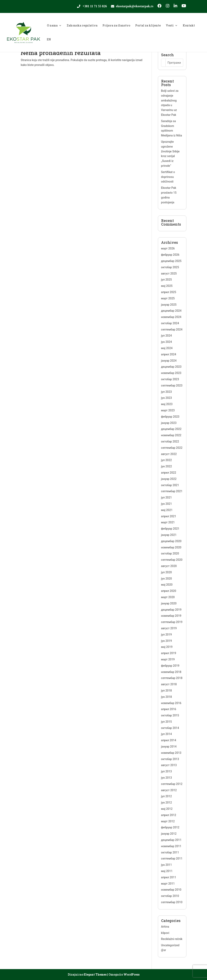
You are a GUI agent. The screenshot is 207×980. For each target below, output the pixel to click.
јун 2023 (167, 398)
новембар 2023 (171, 373)
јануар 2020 (169, 603)
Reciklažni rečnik (172, 939)
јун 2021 (167, 504)
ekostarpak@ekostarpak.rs (135, 6)
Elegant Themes (95, 974)
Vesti (170, 26)
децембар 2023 (171, 367)
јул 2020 (166, 572)
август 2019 (169, 628)
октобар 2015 (170, 715)
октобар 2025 (170, 267)
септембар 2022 (172, 448)
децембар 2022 (171, 429)
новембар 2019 (171, 616)
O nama (52, 26)
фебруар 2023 (170, 417)
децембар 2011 (171, 840)
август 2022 (169, 454)
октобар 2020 (170, 553)
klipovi (165, 933)
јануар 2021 (169, 535)
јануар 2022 (169, 479)
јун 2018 (167, 697)
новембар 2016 (171, 703)
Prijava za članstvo (116, 26)
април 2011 (169, 877)
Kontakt (189, 26)
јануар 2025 (169, 305)
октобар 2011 (170, 852)
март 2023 (168, 410)
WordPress (131, 974)
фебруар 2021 (170, 529)
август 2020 (169, 566)
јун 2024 (167, 342)
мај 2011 (167, 871)
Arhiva (165, 927)
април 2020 (169, 591)
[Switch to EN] (49, 45)
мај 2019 (167, 647)
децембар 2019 (171, 610)
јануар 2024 (169, 361)
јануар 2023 (169, 423)
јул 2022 (166, 460)
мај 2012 (167, 809)
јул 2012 (166, 796)
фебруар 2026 (170, 255)
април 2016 (169, 709)
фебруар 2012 (170, 827)
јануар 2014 (169, 747)
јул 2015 (166, 722)
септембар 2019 (172, 622)
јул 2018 (166, 691)
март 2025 (168, 298)
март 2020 (168, 597)
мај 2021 (167, 510)
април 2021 (169, 516)
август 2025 (169, 274)
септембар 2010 (172, 902)
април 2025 (169, 292)
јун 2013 (167, 778)
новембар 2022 (171, 435)
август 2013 (169, 765)
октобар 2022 (170, 441)
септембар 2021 (172, 491)
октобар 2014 (170, 728)
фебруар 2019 (170, 666)
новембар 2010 (171, 890)
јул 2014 (166, 734)
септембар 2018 (172, 678)
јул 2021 (166, 497)
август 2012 (169, 790)
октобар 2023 (170, 379)
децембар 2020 (171, 541)
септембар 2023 (172, 385)
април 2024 (169, 354)
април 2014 (169, 740)
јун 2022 (167, 466)
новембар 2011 (171, 846)
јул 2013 (166, 771)
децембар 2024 (171, 311)
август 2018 (169, 684)
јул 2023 (166, 392)
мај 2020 (167, 585)
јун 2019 (167, 641)
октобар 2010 (170, 896)
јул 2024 (166, 336)
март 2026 (168, 248)
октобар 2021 (170, 485)
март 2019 (168, 659)
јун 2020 (167, 579)
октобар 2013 (170, 759)
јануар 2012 (169, 834)
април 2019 (169, 653)
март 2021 (168, 522)
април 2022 (169, 473)
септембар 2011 (172, 859)
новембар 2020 (171, 547)
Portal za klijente (148, 26)
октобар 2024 (170, 323)
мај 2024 (167, 348)
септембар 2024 (172, 329)
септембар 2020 (172, 560)
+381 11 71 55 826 (95, 6)
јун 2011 (167, 865)
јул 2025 (166, 280)
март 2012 (168, 821)
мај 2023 (167, 404)
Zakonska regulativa (82, 26)
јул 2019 (166, 635)
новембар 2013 (171, 753)
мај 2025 (167, 286)
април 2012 (169, 815)
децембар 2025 (171, 261)
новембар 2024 (171, 317)
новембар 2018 (171, 672)
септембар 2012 (172, 784)
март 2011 (168, 884)
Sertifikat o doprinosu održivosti (168, 177)
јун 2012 (167, 803)
